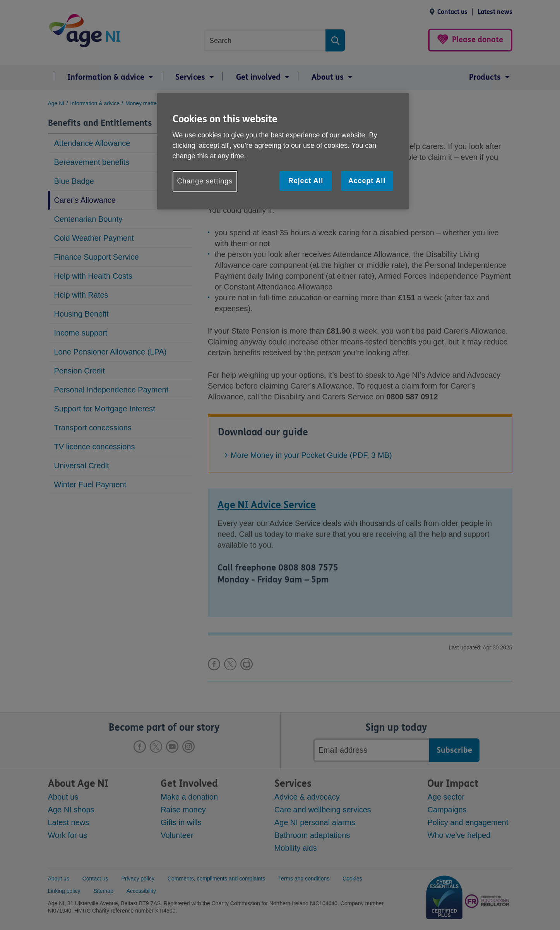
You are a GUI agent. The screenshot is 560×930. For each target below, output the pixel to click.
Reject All (306, 181)
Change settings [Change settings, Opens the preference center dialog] (205, 181)
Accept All (367, 181)
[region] (283, 151)
